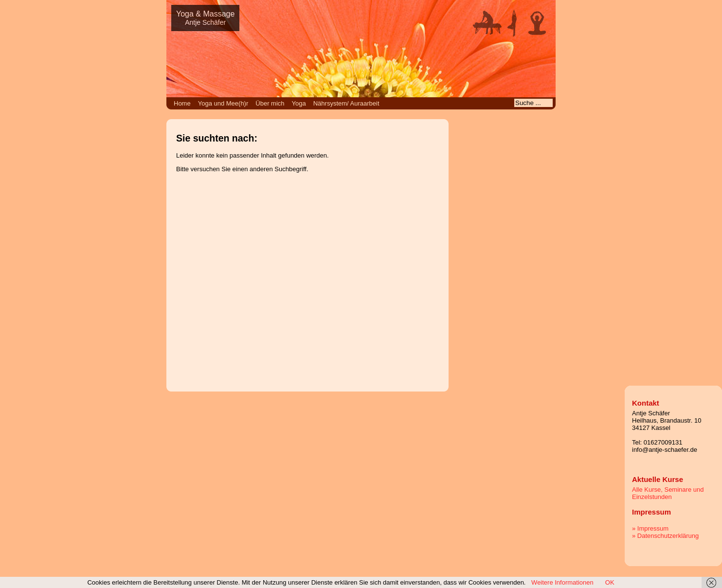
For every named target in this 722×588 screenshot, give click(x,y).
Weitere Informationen (562, 582)
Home (182, 103)
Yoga (299, 103)
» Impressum (650, 528)
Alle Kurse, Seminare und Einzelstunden (668, 493)
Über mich (270, 103)
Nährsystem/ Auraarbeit (346, 103)
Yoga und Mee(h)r (223, 103)
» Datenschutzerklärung (665, 536)
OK (610, 582)
